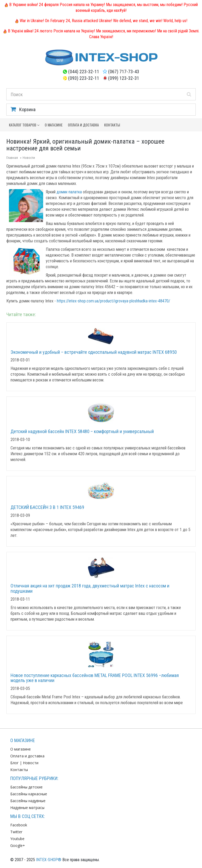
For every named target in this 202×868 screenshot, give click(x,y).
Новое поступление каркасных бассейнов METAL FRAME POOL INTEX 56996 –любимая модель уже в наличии (95, 678)
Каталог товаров (24, 125)
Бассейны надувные (28, 801)
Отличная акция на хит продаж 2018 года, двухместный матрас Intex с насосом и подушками (90, 588)
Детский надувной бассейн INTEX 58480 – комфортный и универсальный (82, 431)
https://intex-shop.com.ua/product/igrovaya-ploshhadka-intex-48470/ (113, 301)
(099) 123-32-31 (124, 78)
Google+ (18, 845)
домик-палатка (69, 192)
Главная (12, 158)
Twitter (16, 832)
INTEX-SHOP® (49, 860)
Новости (29, 158)
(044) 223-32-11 (84, 72)
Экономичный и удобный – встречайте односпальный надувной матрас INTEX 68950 (94, 352)
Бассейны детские (26, 787)
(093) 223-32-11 (84, 78)
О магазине (54, 125)
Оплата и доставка (83, 125)
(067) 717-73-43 (124, 72)
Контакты (112, 125)
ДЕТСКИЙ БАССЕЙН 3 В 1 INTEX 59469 (47, 507)
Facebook (19, 825)
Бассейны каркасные (29, 794)
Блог (14, 763)
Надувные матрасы (27, 808)
